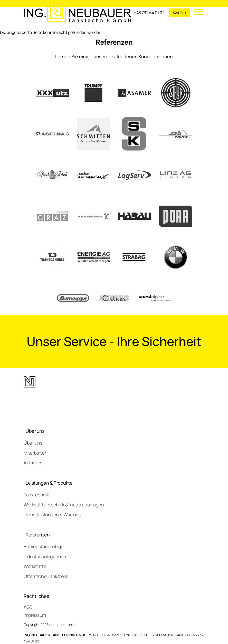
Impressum (35, 615)
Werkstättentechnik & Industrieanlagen (64, 505)
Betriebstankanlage (44, 546)
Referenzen (38, 535)
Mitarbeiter (35, 453)
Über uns (35, 431)
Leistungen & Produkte (49, 483)
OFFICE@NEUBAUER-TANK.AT (164, 635)
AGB (28, 607)
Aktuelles (33, 463)
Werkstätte (35, 566)
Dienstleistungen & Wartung (52, 514)
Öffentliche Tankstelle (46, 576)
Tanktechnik (36, 495)
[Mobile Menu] (197, 13)
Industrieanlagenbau (45, 556)
